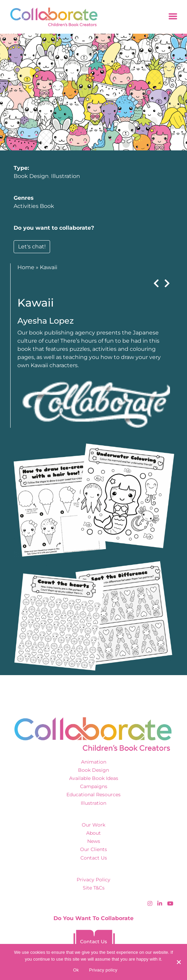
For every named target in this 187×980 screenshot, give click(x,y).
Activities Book (34, 206)
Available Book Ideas (94, 778)
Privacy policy (103, 970)
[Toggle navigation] (173, 17)
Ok (76, 970)
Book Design (31, 176)
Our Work (94, 825)
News (94, 841)
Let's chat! (32, 247)
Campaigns (94, 786)
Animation (94, 762)
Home (26, 267)
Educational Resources (94, 795)
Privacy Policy (94, 880)
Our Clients (94, 849)
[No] (178, 962)
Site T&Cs (94, 888)
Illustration (66, 176)
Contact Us (94, 858)
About (94, 833)
